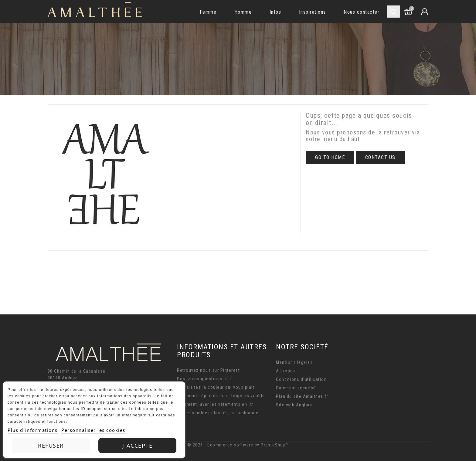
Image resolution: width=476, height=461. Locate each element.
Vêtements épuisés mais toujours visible (221, 396)
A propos (286, 371)
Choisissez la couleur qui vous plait (216, 387)
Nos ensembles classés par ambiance (218, 413)
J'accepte (138, 446)
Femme (208, 12)
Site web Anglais (294, 405)
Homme (243, 12)
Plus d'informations (33, 430)
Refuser (51, 446)
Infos (275, 12)
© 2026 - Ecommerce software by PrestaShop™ (238, 445)
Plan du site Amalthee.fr (302, 396)
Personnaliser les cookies (93, 430)
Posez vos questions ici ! (204, 379)
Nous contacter (362, 12)
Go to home (330, 157)
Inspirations (313, 12)
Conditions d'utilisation (301, 379)
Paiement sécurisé (296, 388)
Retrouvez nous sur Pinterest (208, 370)
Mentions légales (294, 362)
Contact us (380, 157)
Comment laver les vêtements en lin (215, 404)
